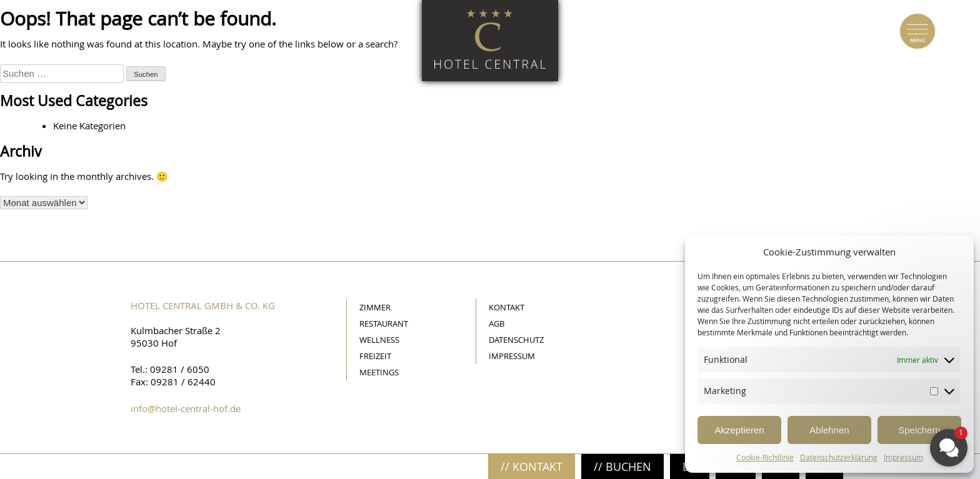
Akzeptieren (739, 430)
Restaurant (384, 323)
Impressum (512, 356)
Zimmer (375, 307)
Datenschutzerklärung (839, 457)
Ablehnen (829, 430)
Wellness (379, 340)
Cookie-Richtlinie (765, 457)
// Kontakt (532, 467)
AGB (497, 323)
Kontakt (507, 307)
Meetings (379, 372)
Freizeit (375, 356)
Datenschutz (516, 340)
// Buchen (622, 467)
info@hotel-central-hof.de (186, 408)
